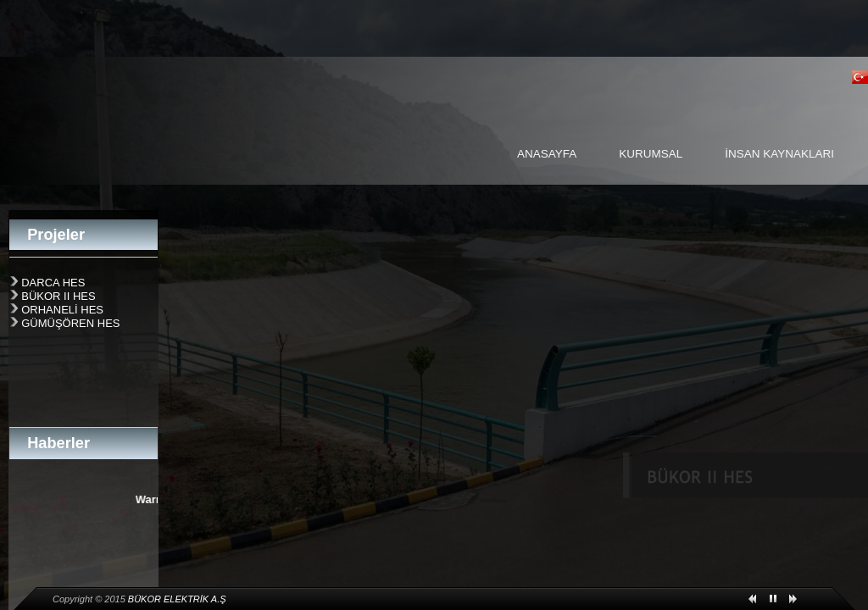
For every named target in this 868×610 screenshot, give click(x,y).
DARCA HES (53, 283)
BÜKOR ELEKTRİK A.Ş (177, 599)
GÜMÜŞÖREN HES (70, 323)
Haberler (58, 443)
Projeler (56, 235)
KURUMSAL (651, 154)
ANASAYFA (547, 154)
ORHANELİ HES (62, 310)
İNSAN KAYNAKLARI (779, 154)
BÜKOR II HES (58, 296)
